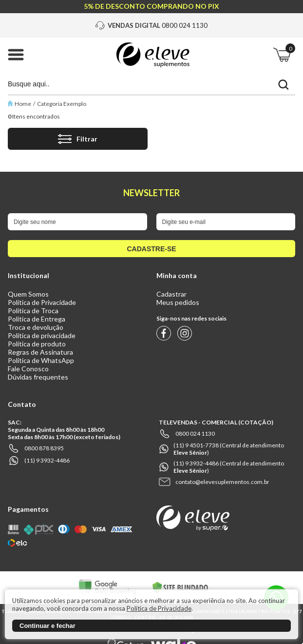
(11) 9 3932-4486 (47, 460)
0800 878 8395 (44, 448)
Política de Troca (33, 311)
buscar (284, 84)
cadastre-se (151, 249)
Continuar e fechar (47, 626)
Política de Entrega (37, 319)
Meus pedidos (178, 302)
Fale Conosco (28, 369)
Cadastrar (171, 294)
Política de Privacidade (42, 302)
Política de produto (37, 344)
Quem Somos (28, 294)
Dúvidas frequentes (38, 377)
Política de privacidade (42, 335)
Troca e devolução (36, 327)
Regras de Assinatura (40, 352)
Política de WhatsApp (41, 360)
